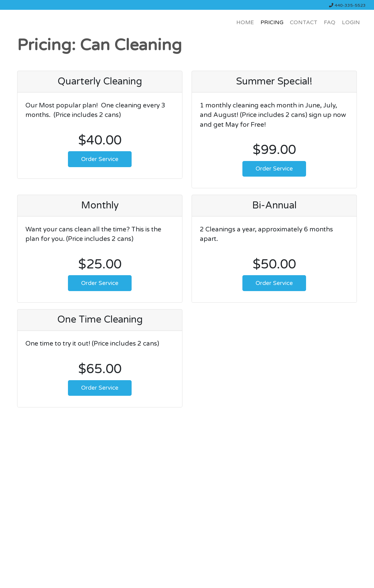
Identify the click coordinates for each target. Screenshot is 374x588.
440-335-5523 (347, 5)
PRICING (272, 22)
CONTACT (304, 22)
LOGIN (351, 22)
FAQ (330, 22)
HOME (245, 22)
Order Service (100, 159)
